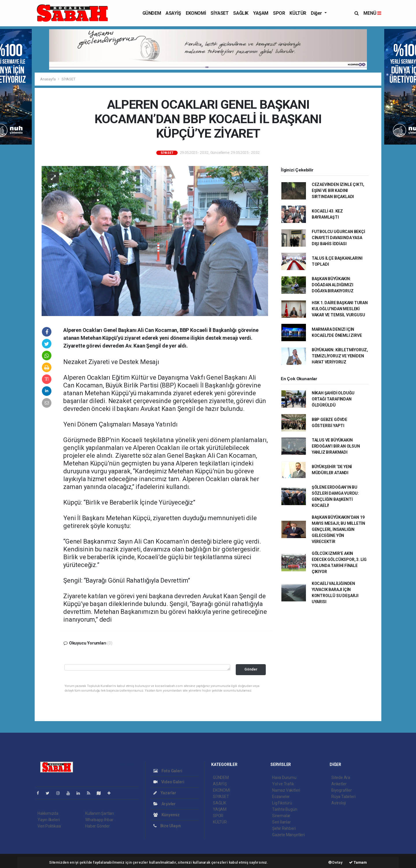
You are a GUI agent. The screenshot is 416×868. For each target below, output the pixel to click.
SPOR (279, 13)
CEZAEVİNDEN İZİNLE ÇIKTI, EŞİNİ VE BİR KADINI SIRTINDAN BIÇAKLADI (338, 191)
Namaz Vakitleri (286, 790)
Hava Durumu (284, 777)
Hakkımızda (48, 813)
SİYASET (220, 13)
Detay (336, 862)
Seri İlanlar (282, 822)
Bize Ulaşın (167, 826)
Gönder (251, 669)
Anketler (339, 784)
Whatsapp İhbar (99, 820)
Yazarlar (165, 793)
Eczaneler (281, 797)
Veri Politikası (49, 826)
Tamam (358, 862)
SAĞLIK (241, 13)
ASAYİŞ (173, 13)
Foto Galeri (168, 771)
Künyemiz (167, 815)
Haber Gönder (97, 826)
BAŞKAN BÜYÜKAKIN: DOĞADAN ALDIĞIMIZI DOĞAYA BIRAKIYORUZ (333, 285)
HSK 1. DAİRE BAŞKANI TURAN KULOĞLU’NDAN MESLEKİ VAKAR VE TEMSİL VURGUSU (340, 309)
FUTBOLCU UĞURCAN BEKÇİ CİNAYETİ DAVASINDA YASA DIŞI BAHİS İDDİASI (338, 238)
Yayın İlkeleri (49, 820)
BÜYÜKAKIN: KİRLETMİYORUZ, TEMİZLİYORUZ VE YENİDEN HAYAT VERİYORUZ (340, 356)
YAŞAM (261, 13)
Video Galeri (169, 782)
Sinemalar (281, 816)
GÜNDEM (152, 13)
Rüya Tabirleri (343, 797)
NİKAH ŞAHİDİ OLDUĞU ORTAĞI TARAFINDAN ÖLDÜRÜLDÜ (333, 399)
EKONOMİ (196, 13)
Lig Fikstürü (282, 803)
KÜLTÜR (298, 13)
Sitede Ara (341, 777)
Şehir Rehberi (284, 828)
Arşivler (165, 804)
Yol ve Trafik (283, 784)
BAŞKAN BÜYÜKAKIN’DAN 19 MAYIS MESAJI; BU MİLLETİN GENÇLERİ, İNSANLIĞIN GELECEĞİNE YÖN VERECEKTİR (338, 529)
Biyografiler (342, 790)
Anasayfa (48, 79)
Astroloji (339, 803)
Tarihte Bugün (285, 809)
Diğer (317, 13)
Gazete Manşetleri (288, 835)
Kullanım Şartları (100, 813)
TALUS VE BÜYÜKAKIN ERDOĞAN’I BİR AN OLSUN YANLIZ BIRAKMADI (336, 446)
